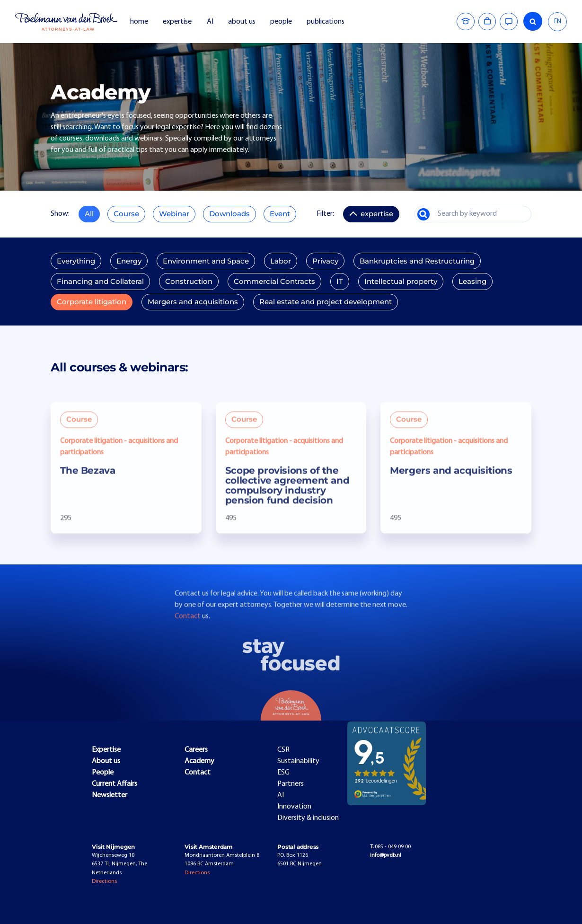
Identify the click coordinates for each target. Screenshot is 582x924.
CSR (283, 750)
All (89, 214)
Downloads (229, 214)
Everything (76, 261)
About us (106, 761)
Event (280, 214)
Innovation (294, 807)
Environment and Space (206, 261)
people (281, 22)
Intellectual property (401, 282)
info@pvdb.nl (386, 855)
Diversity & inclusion (308, 818)
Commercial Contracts (274, 282)
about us (242, 22)
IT (340, 282)
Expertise (106, 750)
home (139, 22)
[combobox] (557, 22)
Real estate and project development (326, 302)
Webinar (174, 214)
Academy (199, 761)
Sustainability (298, 761)
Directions (104, 881)
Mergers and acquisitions (193, 302)
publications (326, 22)
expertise (177, 22)
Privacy (325, 261)
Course (126, 214)
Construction (189, 282)
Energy (129, 261)
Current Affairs (115, 784)
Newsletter (110, 795)
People (103, 773)
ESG (283, 773)
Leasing (472, 282)
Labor (281, 261)
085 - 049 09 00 (390, 847)
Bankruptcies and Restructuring (417, 261)
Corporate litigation (92, 302)
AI (210, 22)
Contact (188, 632)
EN (558, 22)
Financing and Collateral (100, 282)
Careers (196, 750)
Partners (291, 784)
